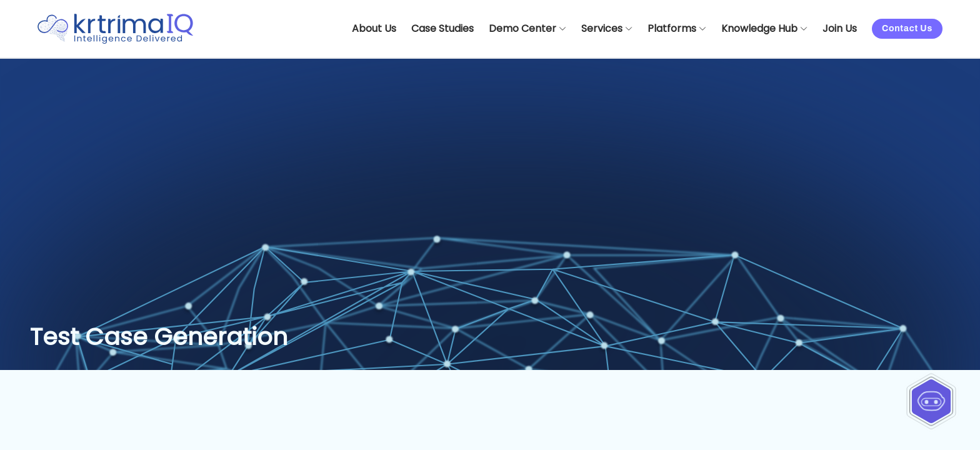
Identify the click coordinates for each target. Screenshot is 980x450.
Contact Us (907, 28)
